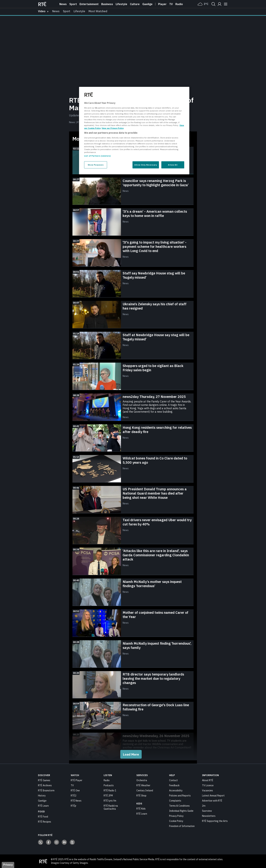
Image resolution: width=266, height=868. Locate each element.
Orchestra (142, 780)
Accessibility (176, 790)
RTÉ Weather (143, 785)
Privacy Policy (176, 816)
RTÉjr (74, 806)
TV (72, 785)
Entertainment (89, 4)
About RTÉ (208, 780)
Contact (173, 780)
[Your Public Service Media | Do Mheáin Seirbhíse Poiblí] (43, 861)
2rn (204, 806)
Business (107, 4)
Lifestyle (121, 4)
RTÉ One (75, 790)
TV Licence (208, 785)
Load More (131, 754)
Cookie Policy (176, 821)
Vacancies (207, 790)
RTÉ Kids (141, 809)
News (63, 4)
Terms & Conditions (179, 806)
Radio (179, 4)
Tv (171, 4)
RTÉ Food (43, 817)
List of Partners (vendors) (97, 156)
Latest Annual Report (213, 796)
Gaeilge (147, 4)
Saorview (207, 811)
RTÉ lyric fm (110, 801)
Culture (135, 4)
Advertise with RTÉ (212, 801)
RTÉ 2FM (108, 796)
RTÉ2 (74, 796)
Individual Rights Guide (181, 811)
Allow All (173, 165)
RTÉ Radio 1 (110, 790)
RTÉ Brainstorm (46, 790)
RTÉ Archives (45, 785)
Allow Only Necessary (146, 165)
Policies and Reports (180, 796)
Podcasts (109, 785)
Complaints (175, 801)
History (42, 796)
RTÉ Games (44, 780)
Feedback (174, 785)
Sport (73, 4)
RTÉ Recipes (45, 822)
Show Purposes (96, 165)
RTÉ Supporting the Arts (215, 821)
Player (162, 4)
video (42, 11)
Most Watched (98, 11)
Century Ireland (145, 790)
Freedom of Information (182, 826)
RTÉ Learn (43, 806)
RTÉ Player (77, 780)
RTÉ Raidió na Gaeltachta (111, 807)
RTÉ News (76, 801)
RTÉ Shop (141, 796)
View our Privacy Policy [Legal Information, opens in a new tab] (113, 128)
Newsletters (209, 816)
